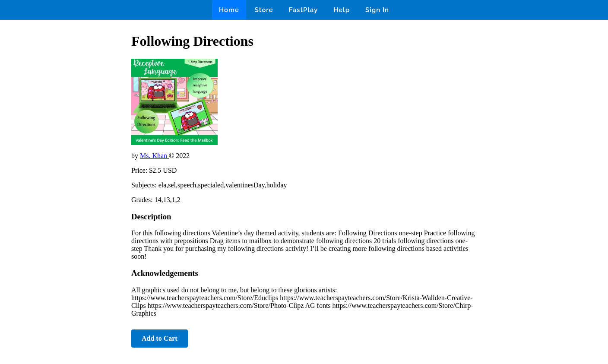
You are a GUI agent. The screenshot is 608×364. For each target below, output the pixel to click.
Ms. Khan (154, 156)
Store (264, 10)
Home (229, 10)
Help (342, 10)
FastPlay (304, 10)
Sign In (377, 10)
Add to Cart (160, 338)
